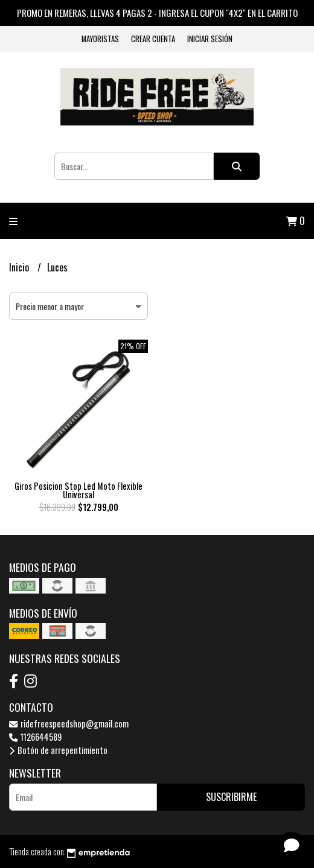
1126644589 (35, 737)
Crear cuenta (153, 39)
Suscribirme (231, 797)
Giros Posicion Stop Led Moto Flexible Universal (78, 490)
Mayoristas (100, 39)
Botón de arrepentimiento (58, 750)
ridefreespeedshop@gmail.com (69, 724)
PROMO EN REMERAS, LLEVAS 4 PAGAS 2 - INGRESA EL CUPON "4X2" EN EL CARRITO (157, 13)
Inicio (20, 267)
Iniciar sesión (210, 39)
